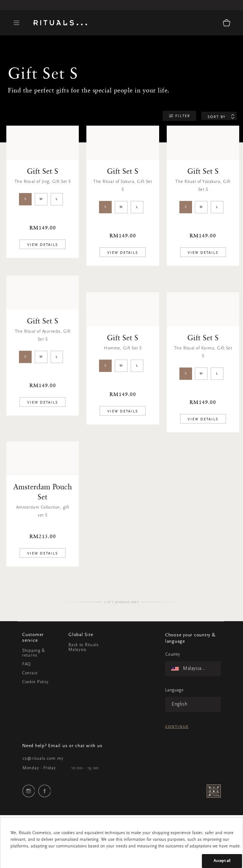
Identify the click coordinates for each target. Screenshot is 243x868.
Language (174, 690)
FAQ (27, 665)
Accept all (222, 861)
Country (173, 655)
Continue (177, 727)
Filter (182, 116)
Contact (30, 673)
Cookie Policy (35, 682)
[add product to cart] (43, 245)
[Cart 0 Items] (227, 23)
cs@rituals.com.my (43, 759)
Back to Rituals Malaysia (84, 648)
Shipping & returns (34, 653)
